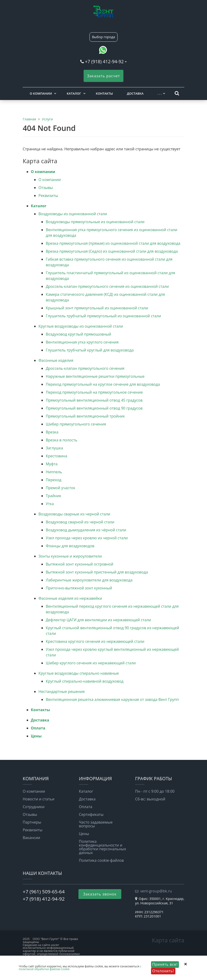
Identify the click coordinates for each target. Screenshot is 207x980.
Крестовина (56, 456)
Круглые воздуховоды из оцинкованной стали (81, 326)
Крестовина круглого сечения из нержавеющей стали (95, 641)
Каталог (74, 93)
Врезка (52, 432)
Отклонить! (163, 971)
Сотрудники (34, 807)
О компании (41, 93)
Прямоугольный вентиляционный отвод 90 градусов (94, 408)
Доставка (135, 93)
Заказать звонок (100, 894)
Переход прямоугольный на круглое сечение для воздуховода (103, 384)
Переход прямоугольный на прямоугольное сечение (94, 392)
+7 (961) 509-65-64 (44, 891)
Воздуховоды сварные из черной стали (74, 514)
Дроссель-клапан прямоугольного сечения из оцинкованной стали (107, 286)
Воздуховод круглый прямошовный (78, 334)
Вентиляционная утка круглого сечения (82, 342)
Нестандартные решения (61, 692)
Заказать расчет (104, 76)
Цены (36, 736)
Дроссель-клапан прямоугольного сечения (85, 368)
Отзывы (46, 188)
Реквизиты (48, 196)
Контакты (104, 93)
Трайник (53, 496)
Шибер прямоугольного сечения (76, 424)
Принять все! (165, 964)
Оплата (38, 728)
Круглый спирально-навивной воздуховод (85, 681)
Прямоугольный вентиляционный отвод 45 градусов (94, 400)
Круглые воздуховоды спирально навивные (79, 673)
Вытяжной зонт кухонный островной (79, 564)
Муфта (52, 464)
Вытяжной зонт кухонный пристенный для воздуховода (97, 572)
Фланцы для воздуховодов (70, 546)
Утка (50, 504)
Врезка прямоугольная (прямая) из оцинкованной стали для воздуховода (113, 243)
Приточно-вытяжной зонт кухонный (79, 588)
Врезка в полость (61, 440)
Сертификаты (91, 814)
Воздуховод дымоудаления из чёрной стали (86, 530)
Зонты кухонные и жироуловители (70, 556)
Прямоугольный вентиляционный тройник (85, 416)
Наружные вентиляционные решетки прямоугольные (95, 376)
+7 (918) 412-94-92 (104, 61)
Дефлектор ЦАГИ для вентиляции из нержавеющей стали (98, 620)
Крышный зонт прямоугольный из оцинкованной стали (97, 308)
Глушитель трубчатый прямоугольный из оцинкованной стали (103, 316)
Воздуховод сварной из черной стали (80, 522)
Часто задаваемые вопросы (96, 824)
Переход (54, 480)
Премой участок (60, 488)
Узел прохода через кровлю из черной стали (87, 538)
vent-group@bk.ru (156, 891)
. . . (159, 93)
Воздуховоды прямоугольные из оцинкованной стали (95, 222)
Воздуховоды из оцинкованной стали (73, 214)
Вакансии (31, 838)
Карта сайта (168, 940)
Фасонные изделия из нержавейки (70, 598)
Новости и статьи (39, 799)
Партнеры (32, 822)
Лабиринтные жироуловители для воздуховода (89, 580)
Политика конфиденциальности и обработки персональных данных (102, 847)
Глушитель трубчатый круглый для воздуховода (90, 350)
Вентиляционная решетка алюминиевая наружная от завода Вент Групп (112, 699)
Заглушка (54, 448)
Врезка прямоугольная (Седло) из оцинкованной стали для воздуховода (112, 251)
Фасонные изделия (56, 360)
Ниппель (54, 472)
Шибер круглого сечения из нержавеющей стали (91, 663)
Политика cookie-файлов (101, 860)
